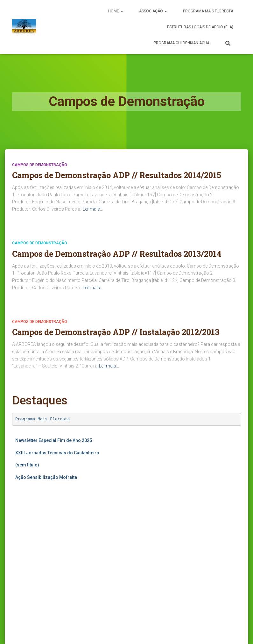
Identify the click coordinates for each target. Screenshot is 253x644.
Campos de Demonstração (40, 165)
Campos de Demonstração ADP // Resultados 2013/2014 (117, 254)
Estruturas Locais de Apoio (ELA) (200, 27)
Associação (153, 11)
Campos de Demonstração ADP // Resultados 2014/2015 (117, 175)
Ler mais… (93, 209)
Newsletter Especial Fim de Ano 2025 (54, 440)
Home (116, 11)
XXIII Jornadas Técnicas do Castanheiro (57, 453)
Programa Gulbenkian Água (182, 43)
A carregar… (76, 546)
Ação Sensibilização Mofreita (46, 477)
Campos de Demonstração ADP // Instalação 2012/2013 (116, 332)
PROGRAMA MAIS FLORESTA (208, 11)
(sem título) (27, 465)
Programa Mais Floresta (43, 419)
